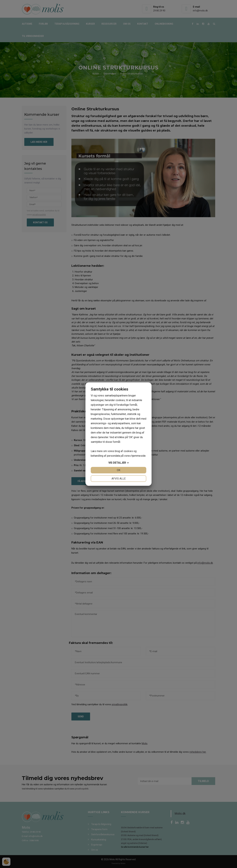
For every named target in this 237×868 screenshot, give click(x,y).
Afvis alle (119, 479)
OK (119, 470)
